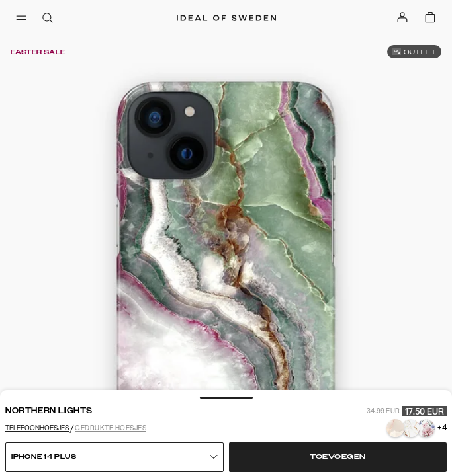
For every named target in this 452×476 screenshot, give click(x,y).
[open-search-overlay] (48, 19)
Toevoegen (338, 457)
